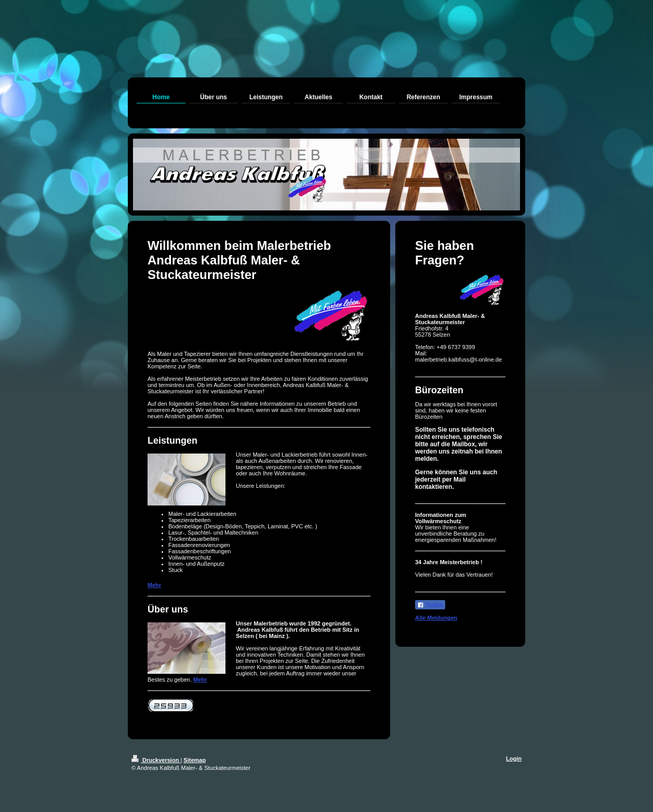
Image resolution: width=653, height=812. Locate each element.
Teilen (430, 605)
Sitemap (195, 760)
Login (514, 758)
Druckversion (156, 760)
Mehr (154, 585)
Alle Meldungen (436, 618)
